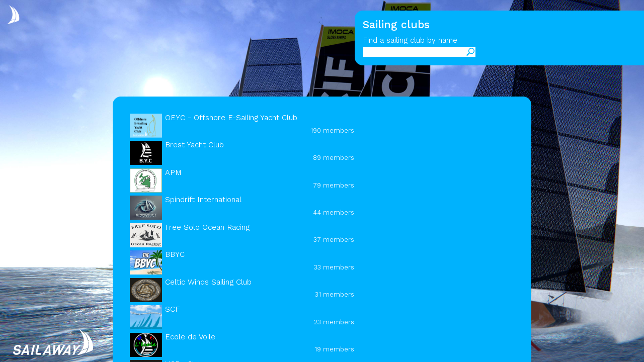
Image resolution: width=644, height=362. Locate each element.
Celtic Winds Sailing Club (208, 282)
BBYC (175, 254)
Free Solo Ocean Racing (207, 227)
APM (173, 172)
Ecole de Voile (190, 337)
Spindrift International (203, 200)
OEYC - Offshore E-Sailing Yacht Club (231, 118)
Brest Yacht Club (194, 145)
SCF (172, 309)
